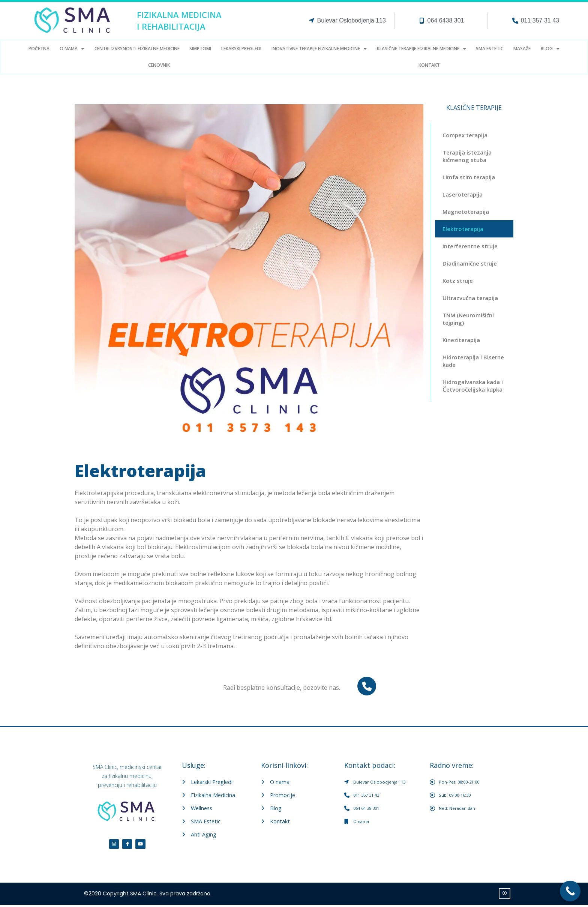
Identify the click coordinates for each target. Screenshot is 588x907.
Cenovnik (159, 65)
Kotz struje (458, 281)
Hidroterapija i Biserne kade (473, 361)
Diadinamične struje (470, 263)
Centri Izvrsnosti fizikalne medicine (137, 49)
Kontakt (429, 65)
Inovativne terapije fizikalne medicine (319, 49)
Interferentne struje (470, 246)
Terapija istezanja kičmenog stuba (467, 156)
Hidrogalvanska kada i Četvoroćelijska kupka (473, 386)
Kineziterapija (461, 340)
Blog (550, 49)
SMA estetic (490, 49)
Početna (39, 49)
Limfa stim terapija (469, 177)
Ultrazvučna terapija (470, 298)
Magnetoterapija (466, 212)
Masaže (522, 49)
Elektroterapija (463, 229)
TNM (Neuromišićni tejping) (468, 319)
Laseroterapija (463, 194)
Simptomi (200, 49)
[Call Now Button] (570, 891)
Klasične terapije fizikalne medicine (421, 49)
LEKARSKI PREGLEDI (241, 49)
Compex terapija (465, 135)
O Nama (72, 49)
